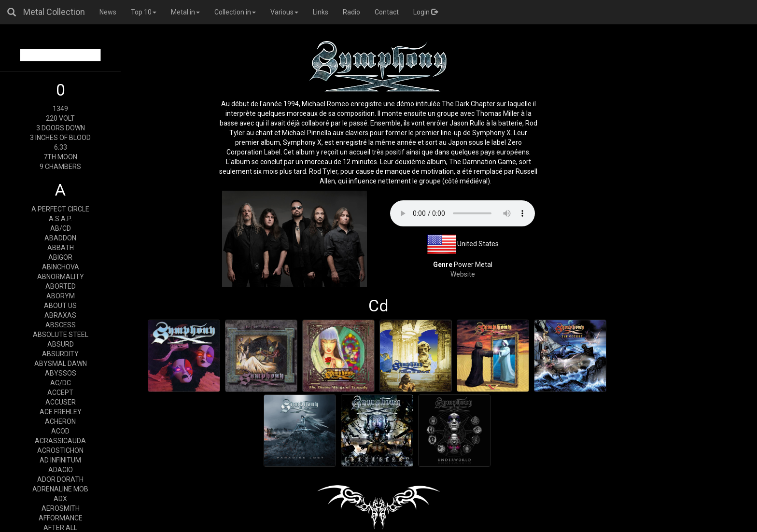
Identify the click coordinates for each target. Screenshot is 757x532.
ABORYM (61, 296)
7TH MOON (60, 157)
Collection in (235, 12)
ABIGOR (60, 257)
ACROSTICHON (60, 450)
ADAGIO (61, 470)
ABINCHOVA (61, 267)
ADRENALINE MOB (60, 489)
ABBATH (61, 248)
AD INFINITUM (60, 460)
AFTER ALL (60, 528)
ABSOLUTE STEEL (61, 335)
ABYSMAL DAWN (61, 364)
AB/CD (61, 228)
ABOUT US (60, 306)
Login (426, 12)
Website (463, 274)
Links (321, 12)
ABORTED (61, 286)
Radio (351, 12)
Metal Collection (54, 12)
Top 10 (144, 12)
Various (284, 12)
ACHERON (60, 421)
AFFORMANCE (61, 518)
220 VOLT (60, 118)
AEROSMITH (61, 508)
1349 (60, 109)
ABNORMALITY (61, 277)
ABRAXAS (60, 315)
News (108, 12)
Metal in (185, 12)
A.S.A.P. (60, 219)
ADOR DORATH (60, 479)
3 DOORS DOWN (61, 128)
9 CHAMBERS (60, 167)
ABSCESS (61, 325)
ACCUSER (61, 402)
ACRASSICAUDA (60, 441)
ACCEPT (60, 392)
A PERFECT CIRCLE (60, 209)
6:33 (61, 147)
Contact (387, 12)
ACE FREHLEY (61, 412)
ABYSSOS (61, 373)
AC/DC (61, 383)
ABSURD (61, 344)
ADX (60, 499)
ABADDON (60, 238)
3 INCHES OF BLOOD (60, 138)
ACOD (60, 431)
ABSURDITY (60, 354)
